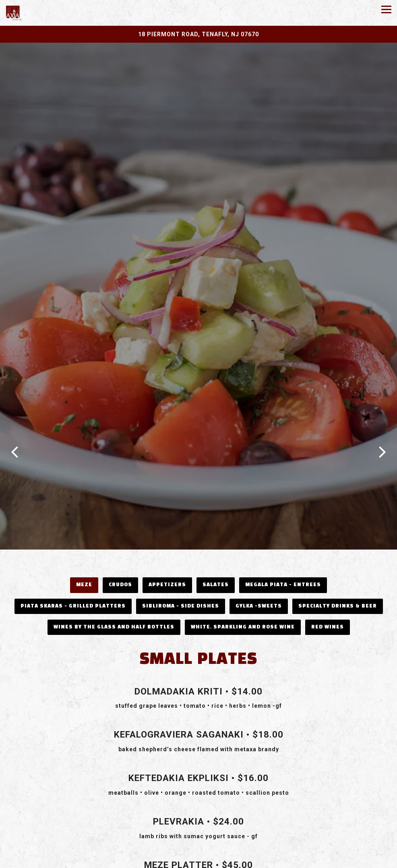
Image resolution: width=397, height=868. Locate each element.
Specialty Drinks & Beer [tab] (338, 580)
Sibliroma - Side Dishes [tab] (181, 580)
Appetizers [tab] (167, 559)
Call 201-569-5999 (199, 844)
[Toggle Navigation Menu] (386, 9)
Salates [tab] (216, 559)
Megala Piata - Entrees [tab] (283, 559)
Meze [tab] (84, 559)
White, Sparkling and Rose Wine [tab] (243, 601)
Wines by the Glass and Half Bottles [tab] (114, 601)
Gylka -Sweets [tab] (259, 580)
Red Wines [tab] (328, 601)
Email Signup (199, 860)
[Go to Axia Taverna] (198, 34)
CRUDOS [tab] (120, 559)
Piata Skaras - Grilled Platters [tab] (73, 580)
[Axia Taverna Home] (28, 13)
